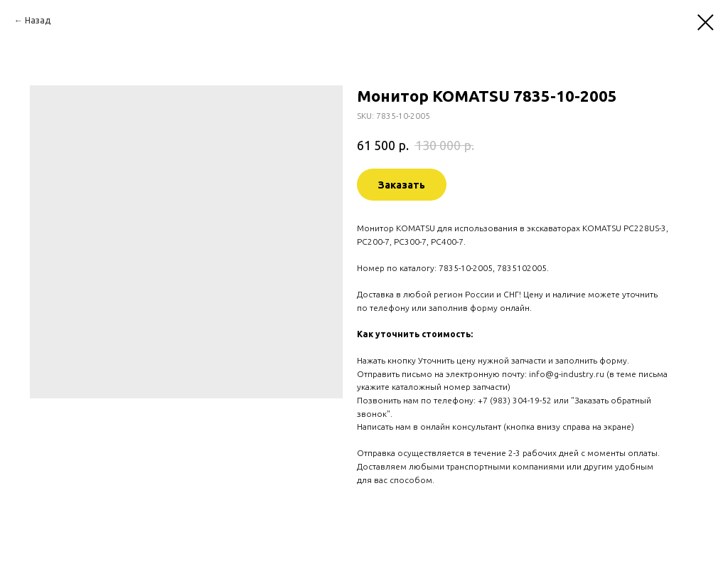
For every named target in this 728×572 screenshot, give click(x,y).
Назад (38, 20)
